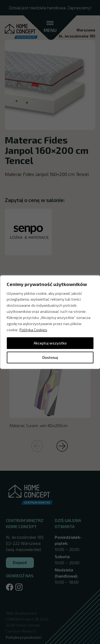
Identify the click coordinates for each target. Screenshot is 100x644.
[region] (50, 322)
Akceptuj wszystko (50, 343)
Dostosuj (50, 357)
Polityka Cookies (33, 330)
